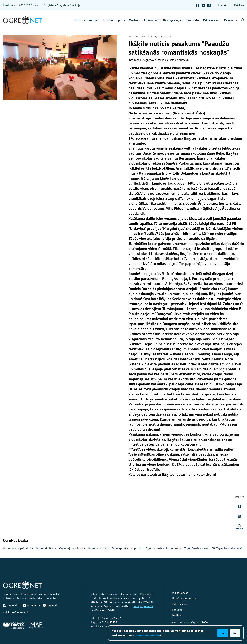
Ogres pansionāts (98, 548)
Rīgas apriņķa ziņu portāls (127, 548)
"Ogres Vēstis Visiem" (196, 548)
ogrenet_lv (31, 605)
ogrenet (50, 605)
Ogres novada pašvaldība (18, 548)
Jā (223, 633)
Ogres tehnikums (46, 548)
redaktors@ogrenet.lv (16, 612)
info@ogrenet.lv (143, 606)
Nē (235, 633)
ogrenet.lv (11, 605)
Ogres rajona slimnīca (72, 548)
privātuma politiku (147, 635)
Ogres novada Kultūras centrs (163, 548)
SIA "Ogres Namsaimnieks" (227, 548)
